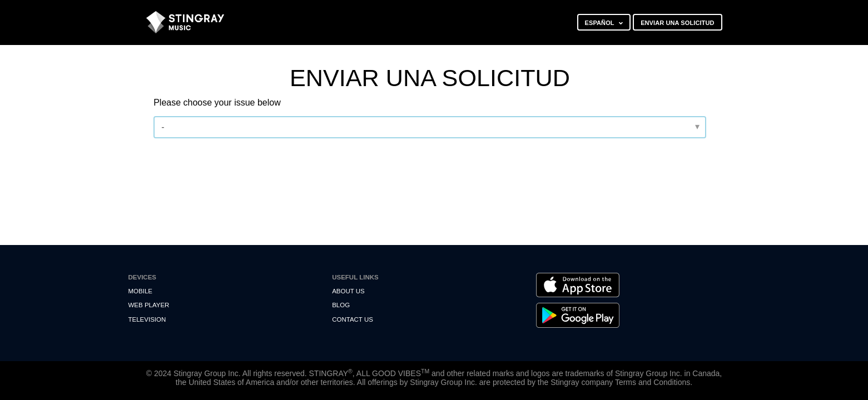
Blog (341, 305)
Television (147, 319)
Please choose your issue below (217, 102)
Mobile (140, 291)
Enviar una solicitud (677, 23)
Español (601, 23)
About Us (348, 291)
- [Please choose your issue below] (163, 127)
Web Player (149, 305)
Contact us (353, 319)
